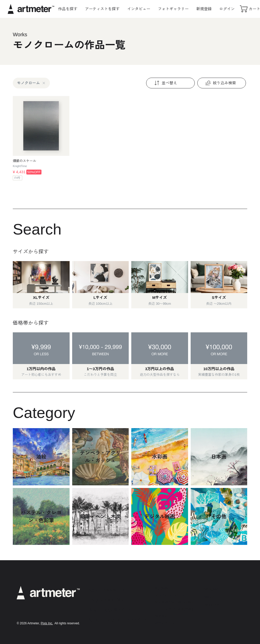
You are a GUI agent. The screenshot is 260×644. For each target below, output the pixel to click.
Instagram (211, 589)
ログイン (227, 9)
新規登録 (204, 9)
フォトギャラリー (173, 9)
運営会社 (161, 616)
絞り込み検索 (220, 83)
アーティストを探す (102, 9)
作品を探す (68, 9)
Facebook (211, 605)
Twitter (208, 597)
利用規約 (161, 588)
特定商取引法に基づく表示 (175, 602)
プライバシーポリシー (171, 595)
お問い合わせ (165, 623)
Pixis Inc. (47, 623)
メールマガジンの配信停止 (175, 609)
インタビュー (139, 9)
